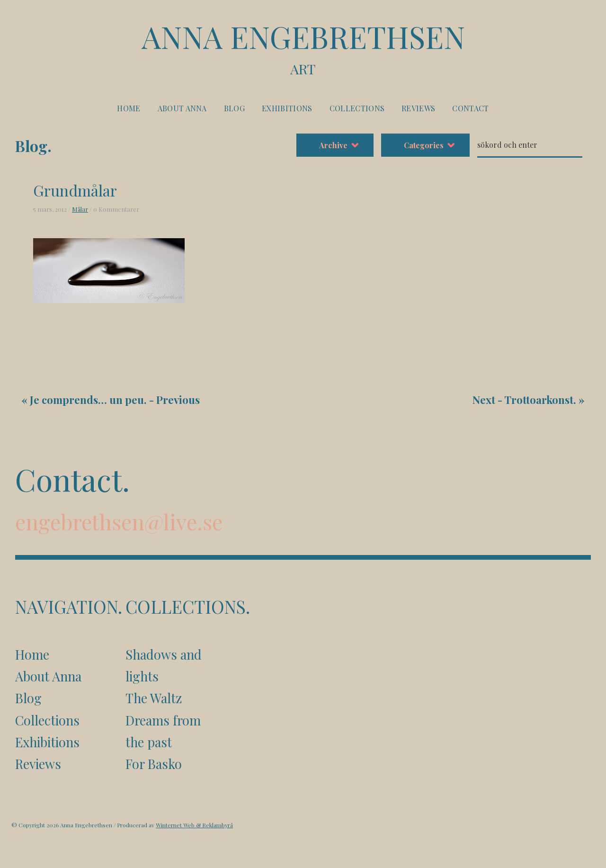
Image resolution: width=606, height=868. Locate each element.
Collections (357, 108)
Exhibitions (287, 108)
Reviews (418, 108)
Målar (80, 209)
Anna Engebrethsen (303, 48)
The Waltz (154, 698)
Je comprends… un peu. (88, 400)
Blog (234, 108)
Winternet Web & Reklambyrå (194, 825)
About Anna (182, 108)
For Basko (154, 764)
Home (129, 108)
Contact (470, 108)
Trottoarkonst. (540, 400)
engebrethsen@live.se (119, 522)
